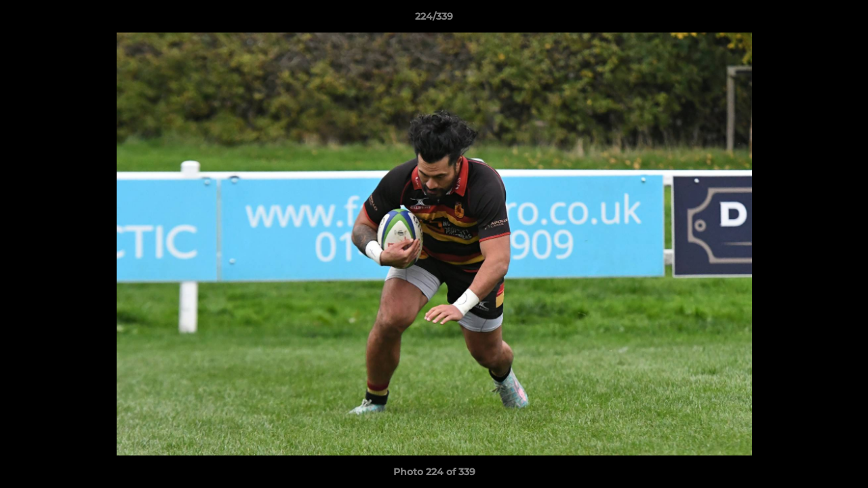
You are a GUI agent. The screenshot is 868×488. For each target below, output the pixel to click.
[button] (844, 20)
